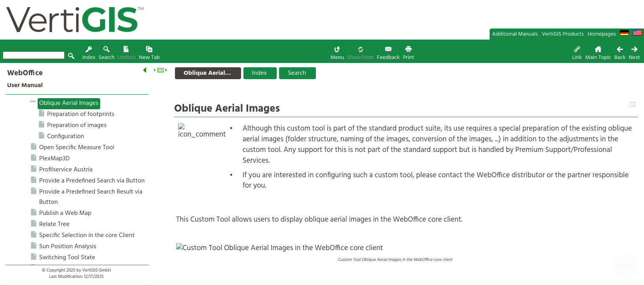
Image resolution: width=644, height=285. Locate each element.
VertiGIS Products (563, 34)
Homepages (602, 34)
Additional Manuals (515, 34)
